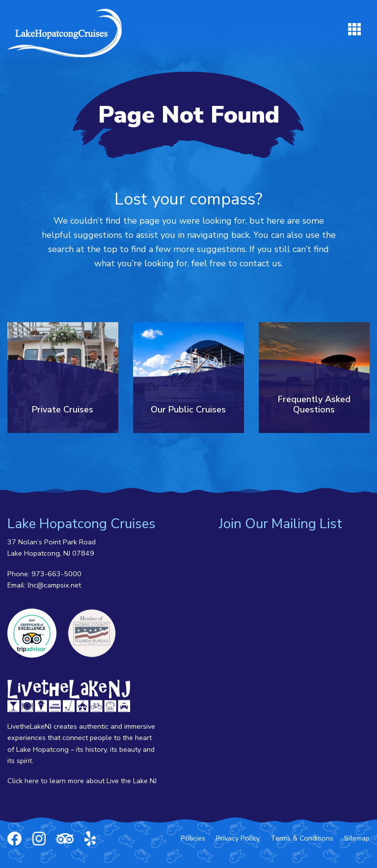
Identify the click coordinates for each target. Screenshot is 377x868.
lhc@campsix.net (54, 585)
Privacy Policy (238, 838)
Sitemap (357, 838)
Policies (193, 838)
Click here (23, 781)
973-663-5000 (56, 574)
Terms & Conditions (302, 838)
